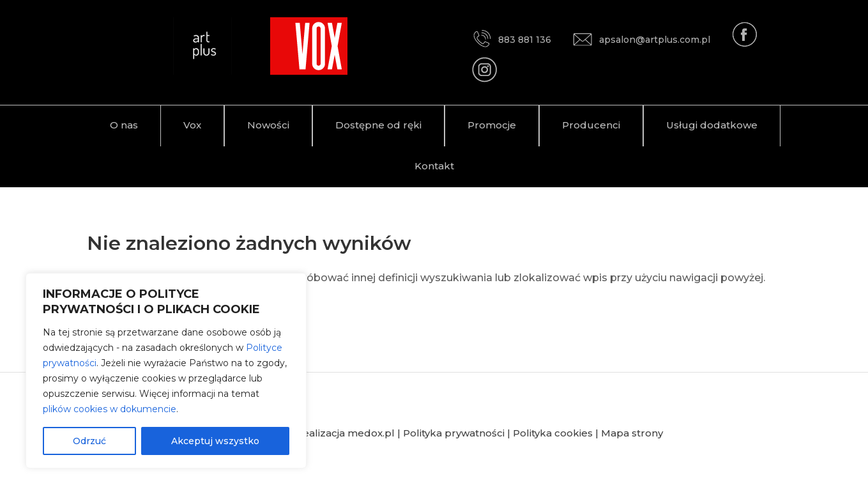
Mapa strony (632, 433)
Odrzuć (89, 441)
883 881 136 (512, 40)
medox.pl (371, 433)
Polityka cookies (553, 433)
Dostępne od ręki (378, 125)
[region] (166, 371)
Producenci (591, 125)
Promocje (492, 125)
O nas (124, 125)
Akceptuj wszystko (215, 441)
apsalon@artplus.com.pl (642, 40)
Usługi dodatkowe (712, 125)
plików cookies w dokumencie (110, 409)
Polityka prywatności (454, 433)
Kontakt (434, 166)
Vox (192, 125)
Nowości (268, 125)
